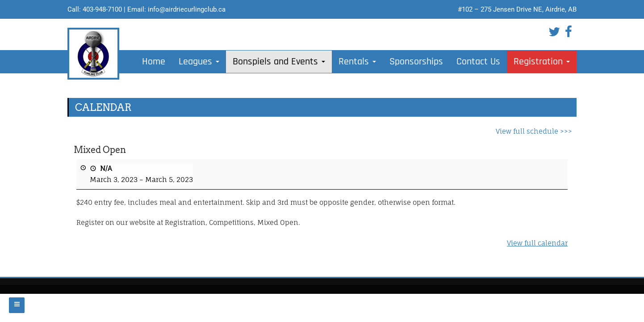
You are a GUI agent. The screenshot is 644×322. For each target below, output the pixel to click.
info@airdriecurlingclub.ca (187, 9)
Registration (542, 62)
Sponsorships (416, 62)
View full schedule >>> (534, 131)
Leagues (199, 62)
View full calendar (537, 243)
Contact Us (478, 62)
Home (154, 62)
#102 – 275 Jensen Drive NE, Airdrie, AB (517, 9)
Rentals (357, 62)
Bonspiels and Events (279, 62)
